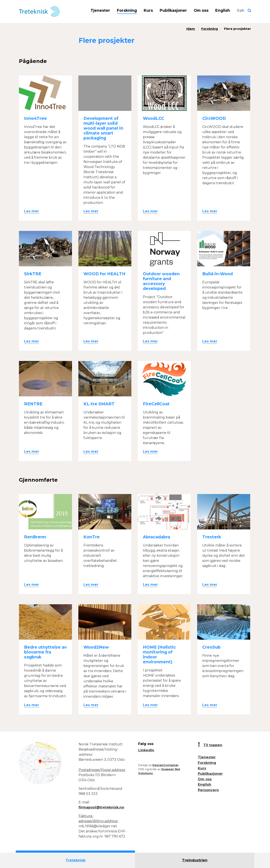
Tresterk (212, 537)
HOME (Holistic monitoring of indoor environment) (159, 654)
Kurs (148, 10)
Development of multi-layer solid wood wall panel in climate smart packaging (103, 128)
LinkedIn (146, 750)
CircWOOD (214, 118)
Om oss (201, 10)
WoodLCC (154, 118)
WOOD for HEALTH (104, 274)
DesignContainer (166, 765)
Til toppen (213, 745)
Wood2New (96, 647)
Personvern (208, 790)
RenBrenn (35, 537)
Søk (241, 10)
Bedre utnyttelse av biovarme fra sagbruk (45, 652)
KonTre (92, 537)
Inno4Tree (35, 118)
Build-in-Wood (218, 274)
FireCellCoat (156, 404)
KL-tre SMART (99, 404)
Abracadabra (157, 537)
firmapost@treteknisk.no (101, 807)
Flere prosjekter (238, 29)
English (223, 10)
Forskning (127, 10)
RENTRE (33, 404)
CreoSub (211, 647)
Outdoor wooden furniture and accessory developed (161, 281)
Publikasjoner (173, 10)
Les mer (32, 211)
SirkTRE (33, 274)
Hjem (191, 29)
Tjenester (100, 10)
